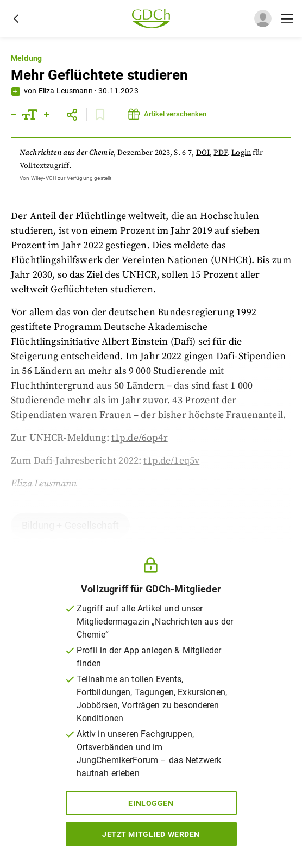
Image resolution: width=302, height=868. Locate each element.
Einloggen (151, 803)
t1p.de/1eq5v (171, 461)
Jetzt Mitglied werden (151, 834)
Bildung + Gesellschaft (70, 525)
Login (241, 153)
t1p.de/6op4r (140, 438)
